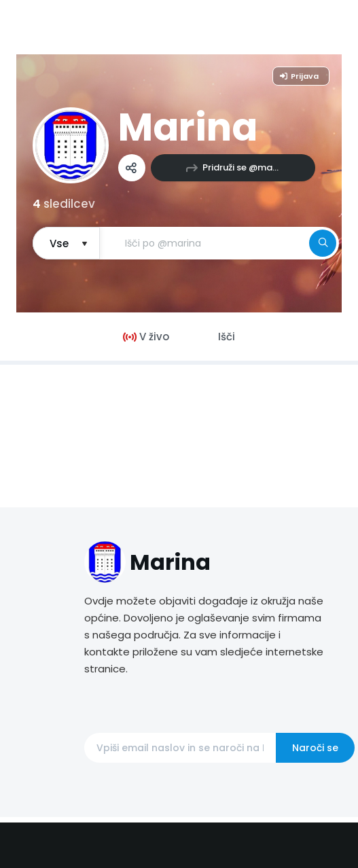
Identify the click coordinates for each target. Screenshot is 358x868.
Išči (227, 337)
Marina (188, 127)
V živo (146, 337)
